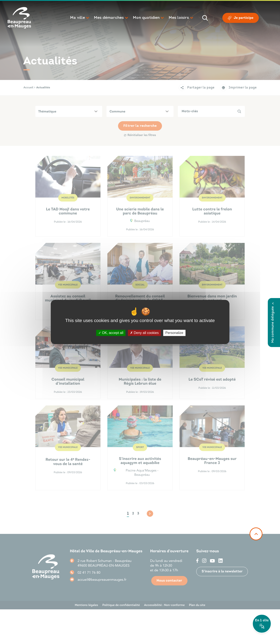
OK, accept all (111, 333)
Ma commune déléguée (273, 323)
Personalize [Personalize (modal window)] (174, 333)
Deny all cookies (144, 333)
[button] (80, 18)
